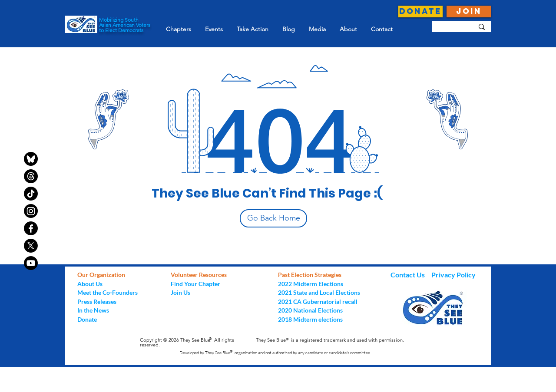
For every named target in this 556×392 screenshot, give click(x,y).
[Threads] (31, 176)
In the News (93, 310)
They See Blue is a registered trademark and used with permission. (330, 340)
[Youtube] (31, 263)
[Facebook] (31, 228)
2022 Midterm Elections (311, 284)
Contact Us (408, 275)
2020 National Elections (310, 310)
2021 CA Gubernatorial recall (318, 301)
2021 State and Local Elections (319, 292)
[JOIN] (469, 12)
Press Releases (97, 301)
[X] (31, 246)
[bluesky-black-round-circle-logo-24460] (31, 159)
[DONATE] (420, 12)
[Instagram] (31, 211)
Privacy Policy (453, 275)
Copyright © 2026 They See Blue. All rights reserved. (187, 342)
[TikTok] (31, 194)
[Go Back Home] (273, 218)
